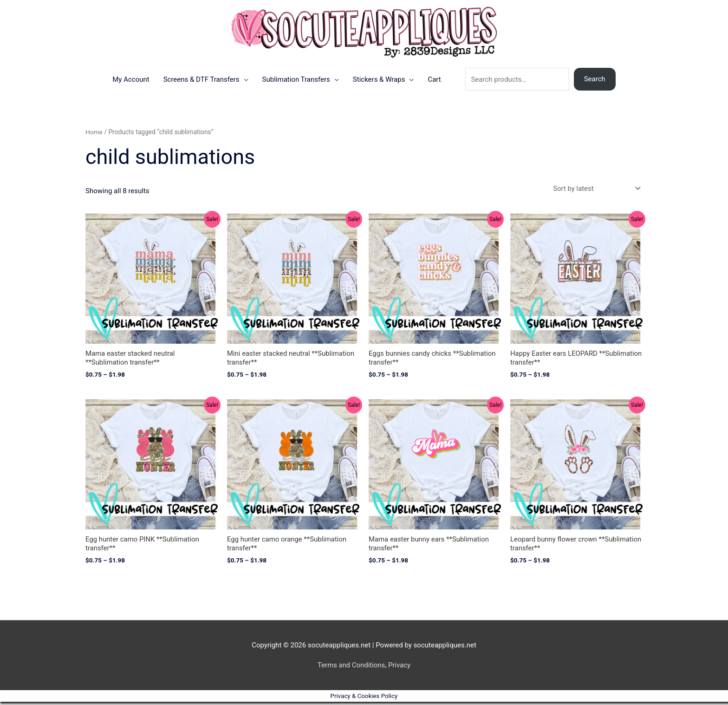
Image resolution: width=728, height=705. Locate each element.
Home (94, 135)
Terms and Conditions (351, 668)
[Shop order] (595, 191)
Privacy (399, 668)
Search (595, 82)
